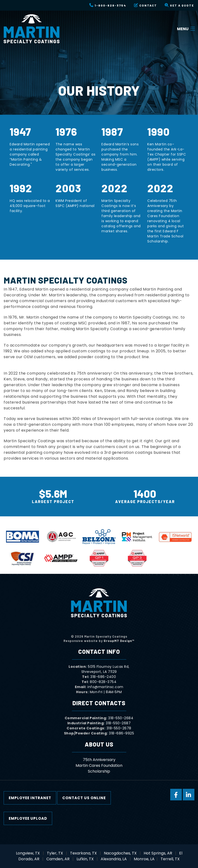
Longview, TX (28, 853)
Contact (145, 5)
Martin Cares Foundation (99, 765)
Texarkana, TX (83, 853)
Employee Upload (28, 818)
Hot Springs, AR (158, 853)
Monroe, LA (144, 859)
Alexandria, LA (114, 859)
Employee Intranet (30, 798)
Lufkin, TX (85, 859)
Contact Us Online (84, 798)
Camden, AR (58, 859)
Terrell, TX (170, 859)
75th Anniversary (99, 760)
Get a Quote (179, 5)
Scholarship (99, 771)
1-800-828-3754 (108, 5)
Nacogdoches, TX (120, 853)
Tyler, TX (55, 853)
